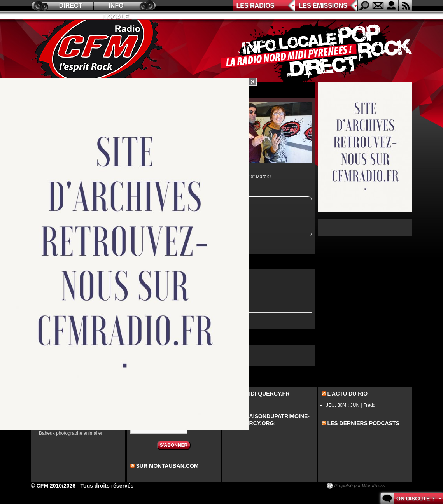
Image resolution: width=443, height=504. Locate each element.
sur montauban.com (167, 466)
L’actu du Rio (347, 394)
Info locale (116, 7)
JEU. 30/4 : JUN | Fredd (351, 405)
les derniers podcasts (363, 423)
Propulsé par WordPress (360, 486)
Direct (71, 6)
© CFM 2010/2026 (53, 486)
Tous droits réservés (107, 486)
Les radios (256, 6)
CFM (98, 51)
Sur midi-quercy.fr (260, 394)
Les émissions (323, 6)
